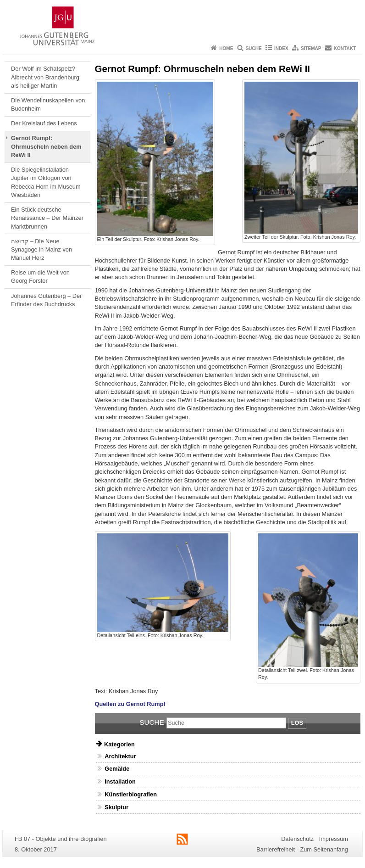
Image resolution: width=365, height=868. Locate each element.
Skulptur (116, 807)
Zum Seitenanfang (324, 849)
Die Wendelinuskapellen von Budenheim (48, 104)
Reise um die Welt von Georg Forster (40, 277)
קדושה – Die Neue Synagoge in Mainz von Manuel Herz (41, 250)
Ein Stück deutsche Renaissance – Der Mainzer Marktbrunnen (47, 218)
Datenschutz (297, 839)
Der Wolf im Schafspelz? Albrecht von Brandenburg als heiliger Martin (45, 77)
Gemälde (117, 769)
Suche (254, 48)
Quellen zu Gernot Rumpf (130, 704)
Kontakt (345, 48)
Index (281, 48)
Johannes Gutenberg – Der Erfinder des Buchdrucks (46, 300)
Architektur (120, 756)
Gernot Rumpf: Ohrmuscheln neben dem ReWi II (46, 146)
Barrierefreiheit (276, 849)
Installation (120, 781)
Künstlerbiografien (131, 794)
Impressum (334, 839)
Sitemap (311, 48)
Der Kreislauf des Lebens (44, 123)
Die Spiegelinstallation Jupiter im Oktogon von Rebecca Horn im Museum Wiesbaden (46, 182)
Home (226, 48)
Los (297, 723)
